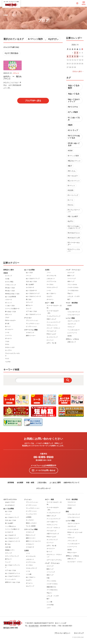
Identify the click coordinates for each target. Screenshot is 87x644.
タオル (7, 344)
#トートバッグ (73, 195)
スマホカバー (30, 544)
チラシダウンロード (43, 488)
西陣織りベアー (10, 550)
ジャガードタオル (73, 287)
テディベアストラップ (12, 556)
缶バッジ (8, 326)
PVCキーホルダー (10, 320)
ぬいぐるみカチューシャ (33, 314)
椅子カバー (29, 305)
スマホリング (30, 333)
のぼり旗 (8, 547)
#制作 (70, 125)
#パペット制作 (35, 39)
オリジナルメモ (51, 276)
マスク (7, 359)
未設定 (6, 273)
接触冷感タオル (51, 587)
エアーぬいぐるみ (31, 311)
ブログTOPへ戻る (33, 101)
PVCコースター (72, 553)
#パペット (71, 186)
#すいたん (72, 171)
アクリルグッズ (51, 331)
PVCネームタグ (51, 334)
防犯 (67, 309)
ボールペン (8, 338)
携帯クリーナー (31, 336)
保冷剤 (70, 336)
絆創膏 (70, 306)
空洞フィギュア (51, 319)
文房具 (47, 270)
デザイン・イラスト (72, 339)
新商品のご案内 (9, 270)
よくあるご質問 (55, 483)
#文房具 (71, 190)
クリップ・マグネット (53, 328)
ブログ (14, 15)
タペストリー (51, 549)
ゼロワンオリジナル (10, 499)
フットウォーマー (31, 514)
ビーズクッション (31, 505)
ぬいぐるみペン (51, 293)
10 (77, 56)
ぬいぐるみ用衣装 (11, 297)
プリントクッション (32, 320)
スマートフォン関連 (31, 330)
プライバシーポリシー (62, 633)
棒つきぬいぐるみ (11, 312)
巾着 (48, 578)
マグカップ (71, 327)
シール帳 (29, 574)
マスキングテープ (52, 287)
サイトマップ (79, 633)
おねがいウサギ (10, 502)
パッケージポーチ (73, 529)
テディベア (29, 302)
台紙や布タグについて (71, 483)
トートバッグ (72, 279)
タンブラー (8, 350)
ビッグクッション (31, 326)
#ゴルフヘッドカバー (74, 250)
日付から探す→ (78, 71)
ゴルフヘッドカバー (74, 321)
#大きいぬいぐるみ (74, 144)
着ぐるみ (29, 299)
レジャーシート (72, 333)
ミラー (49, 608)
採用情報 (11, 483)
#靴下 (70, 166)
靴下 (69, 299)
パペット (29, 276)
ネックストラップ (52, 337)
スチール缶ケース (52, 522)
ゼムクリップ (30, 586)
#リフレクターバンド (74, 211)
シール (7, 332)
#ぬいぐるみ (74, 94)
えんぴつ (49, 296)
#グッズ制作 (73, 112)
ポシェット (8, 303)
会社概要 (20, 483)
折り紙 (7, 324)
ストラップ (8, 276)
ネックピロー (30, 520)
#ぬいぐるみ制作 (74, 87)
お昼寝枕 (29, 517)
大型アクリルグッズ (53, 534)
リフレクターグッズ (74, 312)
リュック (29, 308)
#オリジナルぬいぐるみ (74, 137)
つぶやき (8, 362)
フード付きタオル (73, 291)
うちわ (7, 341)
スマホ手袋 (50, 605)
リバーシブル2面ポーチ (12, 309)
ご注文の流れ (42, 483)
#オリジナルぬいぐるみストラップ (74, 227)
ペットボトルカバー (74, 330)
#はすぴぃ (53, 39)
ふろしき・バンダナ (74, 296)
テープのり (50, 285)
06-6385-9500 (43, 457)
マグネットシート (52, 325)
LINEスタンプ (72, 342)
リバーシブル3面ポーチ (12, 529)
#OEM (70, 151)
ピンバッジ (50, 340)
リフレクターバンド (74, 315)
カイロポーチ (30, 287)
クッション (28, 318)
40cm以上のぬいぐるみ (12, 294)
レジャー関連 (70, 318)
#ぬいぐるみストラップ (74, 100)
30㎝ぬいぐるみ (10, 291)
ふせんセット (51, 279)
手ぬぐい (70, 293)
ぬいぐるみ (29, 273)
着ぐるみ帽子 (30, 285)
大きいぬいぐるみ (31, 281)
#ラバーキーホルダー (74, 244)
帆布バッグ (71, 276)
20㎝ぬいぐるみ (10, 288)
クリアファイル (51, 281)
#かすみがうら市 (74, 238)
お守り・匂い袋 (51, 343)
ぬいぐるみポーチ (31, 291)
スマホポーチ (30, 547)
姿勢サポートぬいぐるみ (13, 582)
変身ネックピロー (31, 523)
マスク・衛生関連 (72, 303)
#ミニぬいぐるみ (74, 119)
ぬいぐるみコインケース (33, 296)
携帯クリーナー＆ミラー (33, 541)
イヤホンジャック (11, 285)
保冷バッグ (71, 281)
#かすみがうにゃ (74, 233)
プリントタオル (72, 285)
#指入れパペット (74, 161)
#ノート (71, 200)
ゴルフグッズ (72, 324)
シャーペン (8, 335)
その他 (7, 279)
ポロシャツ (8, 314)
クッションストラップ (53, 322)
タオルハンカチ (10, 347)
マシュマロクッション (33, 324)
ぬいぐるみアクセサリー (13, 576)
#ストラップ (73, 130)
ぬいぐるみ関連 (29, 270)
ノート (49, 273)
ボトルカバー (9, 329)
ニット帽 (49, 602)
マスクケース (72, 502)
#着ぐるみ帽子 (73, 216)
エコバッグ (71, 273)
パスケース (8, 300)
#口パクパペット (74, 181)
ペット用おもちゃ (11, 526)
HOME (6, 15)
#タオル (71, 205)
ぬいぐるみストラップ (33, 279)
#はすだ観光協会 (11, 53)
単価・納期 (30, 483)
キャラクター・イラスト (75, 562)
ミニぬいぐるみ (10, 306)
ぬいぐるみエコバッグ (33, 293)
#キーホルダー (73, 176)
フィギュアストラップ (53, 316)
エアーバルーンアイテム (54, 560)
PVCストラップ (31, 535)
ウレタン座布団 (31, 526)
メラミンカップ (72, 541)
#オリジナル (73, 107)
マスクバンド (72, 505)
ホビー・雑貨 (49, 303)
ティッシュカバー (11, 579)
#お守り (71, 221)
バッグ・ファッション (73, 270)
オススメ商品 (9, 282)
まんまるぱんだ (10, 505)
